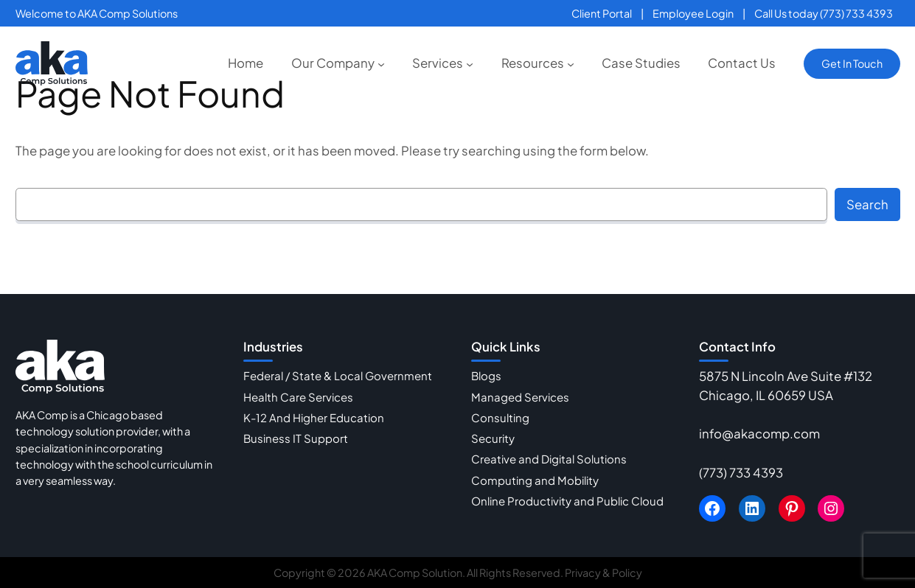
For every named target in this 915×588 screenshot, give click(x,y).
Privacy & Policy (603, 573)
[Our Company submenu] (381, 63)
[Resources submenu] (571, 63)
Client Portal (602, 13)
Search (867, 204)
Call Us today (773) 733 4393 (824, 13)
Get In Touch (852, 63)
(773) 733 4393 (741, 473)
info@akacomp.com (759, 434)
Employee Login (693, 13)
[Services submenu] (470, 63)
